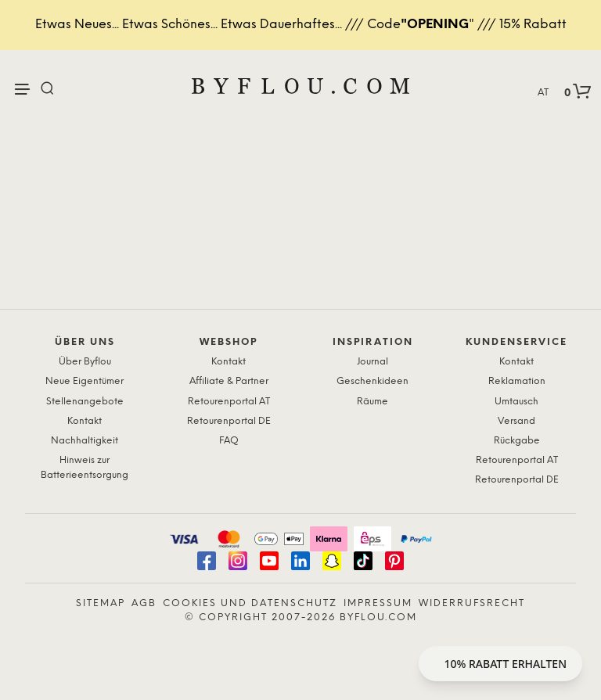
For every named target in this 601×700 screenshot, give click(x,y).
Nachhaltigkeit (85, 441)
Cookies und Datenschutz (250, 603)
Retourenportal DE (229, 421)
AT (543, 93)
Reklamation (517, 381)
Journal (372, 362)
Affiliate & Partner (229, 381)
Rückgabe (517, 441)
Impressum (378, 603)
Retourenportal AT (229, 402)
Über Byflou (85, 362)
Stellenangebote (85, 402)
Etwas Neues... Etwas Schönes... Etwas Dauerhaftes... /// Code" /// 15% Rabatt (301, 25)
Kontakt (85, 421)
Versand (516, 421)
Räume (372, 402)
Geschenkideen (372, 381)
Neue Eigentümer (85, 381)
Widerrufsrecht (472, 603)
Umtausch (516, 402)
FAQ (229, 441)
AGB (144, 603)
